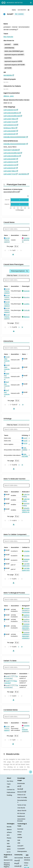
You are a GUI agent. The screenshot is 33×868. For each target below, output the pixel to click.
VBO (8, 844)
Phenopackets (22, 851)
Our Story (10, 781)
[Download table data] (13, 254)
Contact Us (11, 790)
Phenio (9, 838)
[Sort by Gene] (9, 235)
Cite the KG (21, 808)
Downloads (21, 783)
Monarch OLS (8, 860)
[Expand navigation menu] (31, 3)
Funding (9, 795)
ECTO (9, 852)
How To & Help (22, 797)
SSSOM (20, 837)
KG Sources (21, 813)
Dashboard (21, 816)
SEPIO (9, 849)
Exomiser (20, 829)
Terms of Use (22, 805)
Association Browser (21, 820)
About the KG (22, 811)
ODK (19, 843)
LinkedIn (18, 866)
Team (9, 784)
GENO (9, 846)
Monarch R (22, 792)
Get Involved (19, 858)
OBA (8, 841)
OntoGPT (20, 846)
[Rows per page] (16, 246)
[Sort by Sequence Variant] (17, 673)
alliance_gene (9, 96)
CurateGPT (21, 849)
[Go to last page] (22, 327)
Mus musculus (8, 37)
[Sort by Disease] (28, 235)
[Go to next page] (19, 327)
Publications (11, 792)
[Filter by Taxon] (18, 275)
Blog (17, 863)
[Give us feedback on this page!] (31, 772)
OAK (19, 840)
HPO (8, 835)
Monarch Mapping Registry (7, 865)
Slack (17, 861)
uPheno (9, 832)
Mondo (9, 827)
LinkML (19, 835)
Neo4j (20, 789)
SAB (8, 787)
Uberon (9, 830)
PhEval (20, 832)
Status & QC (22, 795)
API (19, 786)
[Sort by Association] (20, 235)
